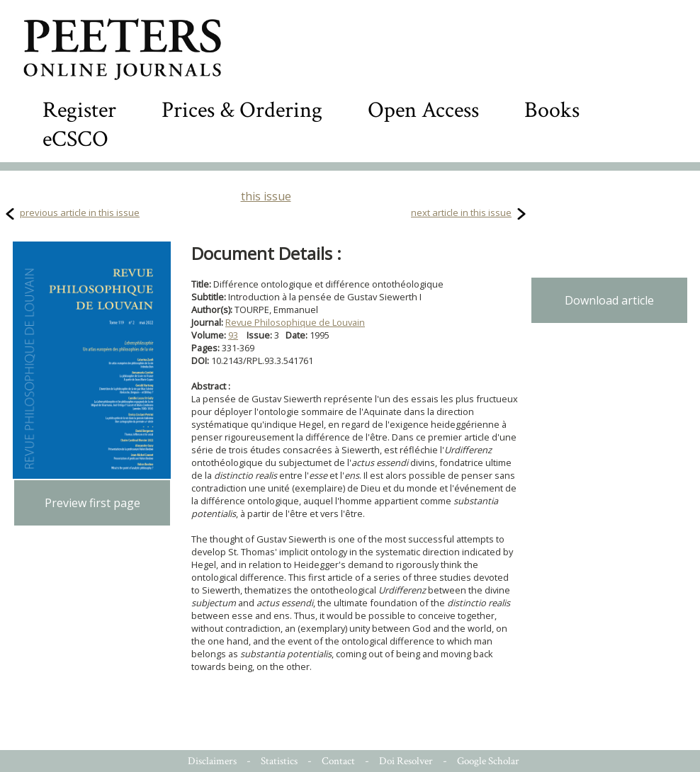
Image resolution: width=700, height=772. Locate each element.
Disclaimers (212, 761)
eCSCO (75, 139)
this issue (266, 196)
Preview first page (92, 503)
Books (552, 110)
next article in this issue (461, 212)
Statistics (279, 761)
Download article (609, 300)
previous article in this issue (80, 212)
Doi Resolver (406, 761)
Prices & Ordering (242, 110)
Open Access (423, 110)
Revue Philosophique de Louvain (295, 322)
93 (233, 335)
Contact (338, 761)
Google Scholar (488, 761)
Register (79, 110)
